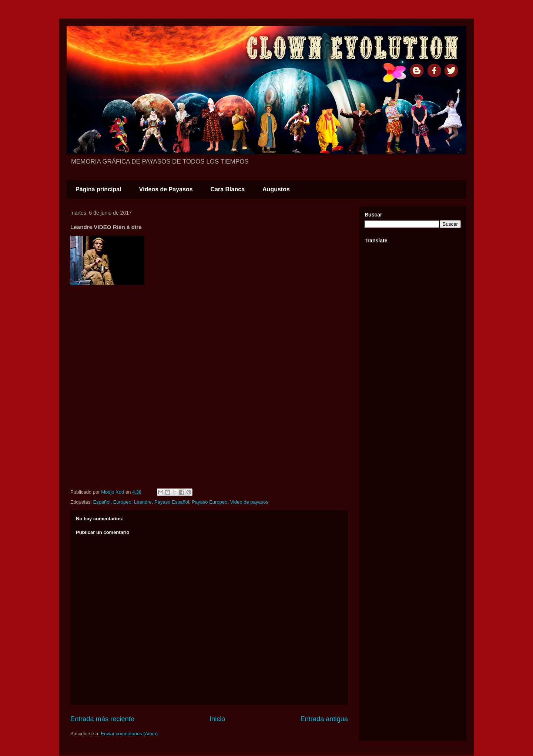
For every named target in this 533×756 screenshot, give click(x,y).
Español (102, 502)
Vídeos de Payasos (166, 189)
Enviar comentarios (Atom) (129, 734)
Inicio (217, 719)
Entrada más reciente (102, 719)
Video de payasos (249, 502)
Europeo (122, 502)
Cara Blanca (228, 189)
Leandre (143, 502)
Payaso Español (172, 502)
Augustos (276, 189)
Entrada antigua (324, 719)
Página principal (98, 189)
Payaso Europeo (209, 502)
